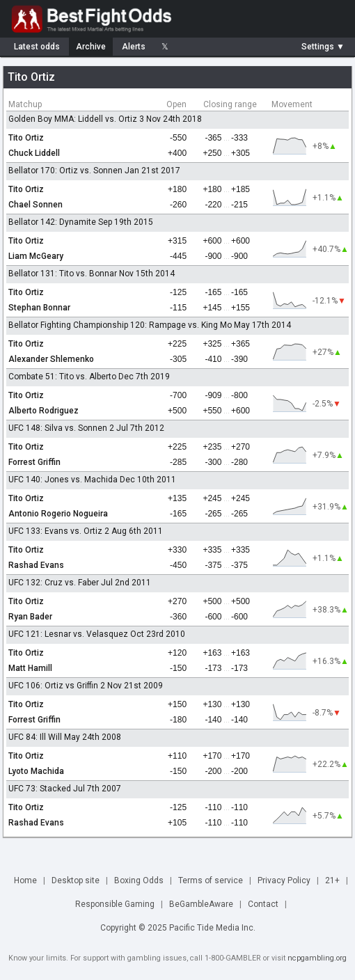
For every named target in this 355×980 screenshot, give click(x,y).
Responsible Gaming (115, 904)
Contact (263, 904)
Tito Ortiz (26, 138)
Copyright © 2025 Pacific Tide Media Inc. (178, 928)
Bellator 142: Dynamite (52, 222)
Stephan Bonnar (39, 308)
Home (25, 880)
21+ (332, 880)
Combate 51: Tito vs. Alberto (62, 377)
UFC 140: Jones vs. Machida (63, 480)
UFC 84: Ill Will (35, 737)
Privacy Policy (284, 880)
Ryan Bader (30, 617)
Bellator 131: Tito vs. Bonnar (63, 274)
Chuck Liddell (34, 153)
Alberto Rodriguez (44, 411)
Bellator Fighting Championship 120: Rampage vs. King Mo (120, 325)
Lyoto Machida (36, 771)
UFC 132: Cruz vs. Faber (54, 583)
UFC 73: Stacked (40, 789)
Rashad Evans (36, 565)
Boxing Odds (139, 880)
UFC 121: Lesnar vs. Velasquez (68, 634)
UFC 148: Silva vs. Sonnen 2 (61, 428)
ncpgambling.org (317, 958)
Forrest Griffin (34, 462)
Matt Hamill (30, 668)
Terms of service (211, 880)
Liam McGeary (36, 256)
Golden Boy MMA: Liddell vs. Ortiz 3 (76, 119)
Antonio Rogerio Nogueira (58, 514)
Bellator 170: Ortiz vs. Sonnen (65, 171)
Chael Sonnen (35, 205)
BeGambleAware (201, 904)
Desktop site (76, 880)
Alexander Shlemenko (51, 359)
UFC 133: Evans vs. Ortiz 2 (59, 531)
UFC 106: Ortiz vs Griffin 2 (57, 686)
